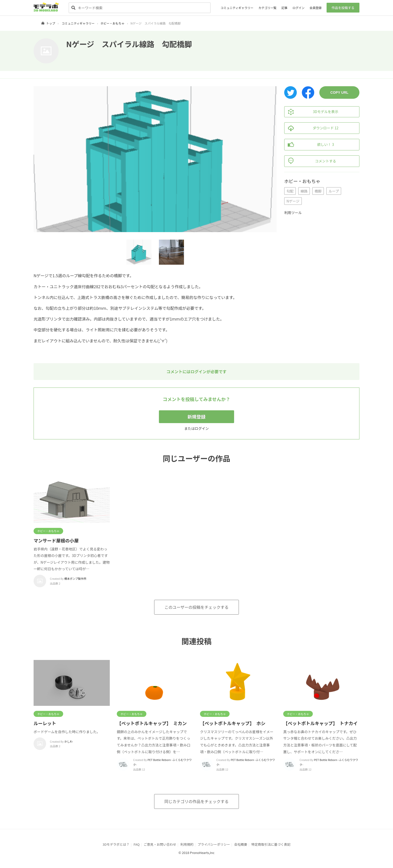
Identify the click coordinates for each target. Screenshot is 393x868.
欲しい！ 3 (309, 145)
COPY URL (339, 92)
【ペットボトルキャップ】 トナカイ (320, 723)
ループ (334, 191)
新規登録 (197, 417)
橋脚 (318, 191)
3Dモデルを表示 (311, 112)
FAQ (137, 844)
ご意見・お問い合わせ (160, 844)
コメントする (310, 161)
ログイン (299, 8)
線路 (304, 191)
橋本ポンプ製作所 (75, 578)
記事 (284, 8)
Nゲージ (293, 201)
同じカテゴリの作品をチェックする (197, 801)
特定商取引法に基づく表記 (271, 844)
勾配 (290, 191)
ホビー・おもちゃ (113, 23)
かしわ (69, 741)
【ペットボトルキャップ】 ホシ (233, 723)
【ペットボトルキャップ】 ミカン (152, 723)
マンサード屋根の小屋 (56, 540)
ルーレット (45, 723)
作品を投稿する (343, 8)
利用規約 (187, 844)
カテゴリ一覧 (267, 8)
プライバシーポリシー (214, 844)
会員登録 (316, 8)
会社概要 (241, 844)
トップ (51, 23)
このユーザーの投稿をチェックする (197, 607)
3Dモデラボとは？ (116, 844)
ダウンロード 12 (311, 128)
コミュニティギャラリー (237, 8)
